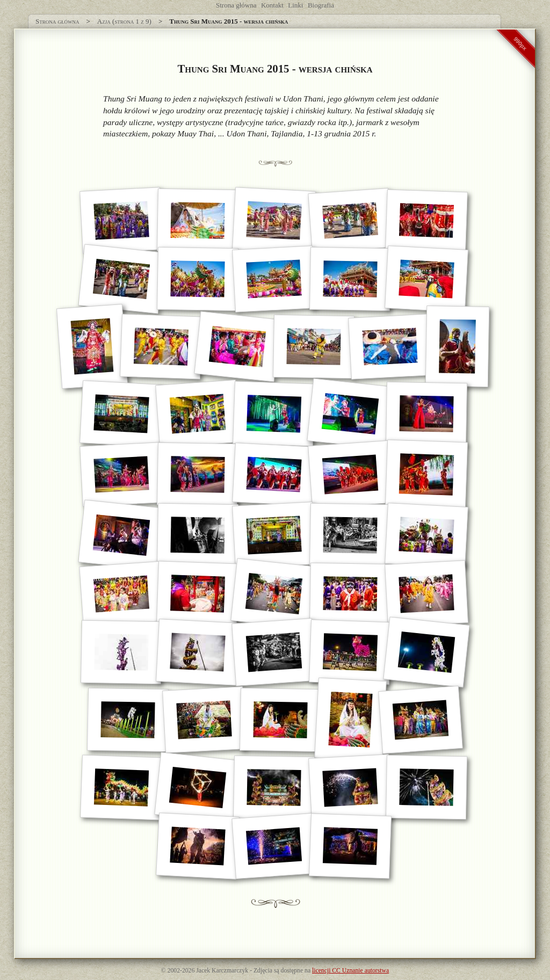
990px (520, 43)
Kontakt (272, 5)
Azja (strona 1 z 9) (124, 21)
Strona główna (236, 5)
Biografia (321, 5)
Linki (295, 5)
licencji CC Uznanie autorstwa (350, 971)
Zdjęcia (263, 971)
